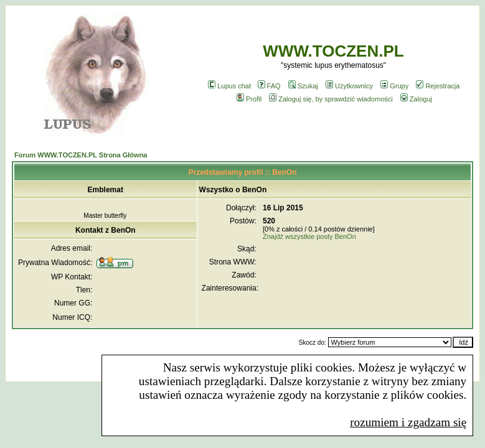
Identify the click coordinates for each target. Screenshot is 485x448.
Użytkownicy (349, 86)
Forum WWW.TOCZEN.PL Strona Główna (81, 155)
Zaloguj (416, 99)
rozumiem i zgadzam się (408, 422)
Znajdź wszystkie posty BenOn (309, 236)
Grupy (394, 86)
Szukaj (303, 86)
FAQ (269, 86)
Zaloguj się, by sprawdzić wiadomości (331, 99)
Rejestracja (438, 86)
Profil (249, 99)
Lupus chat (229, 86)
